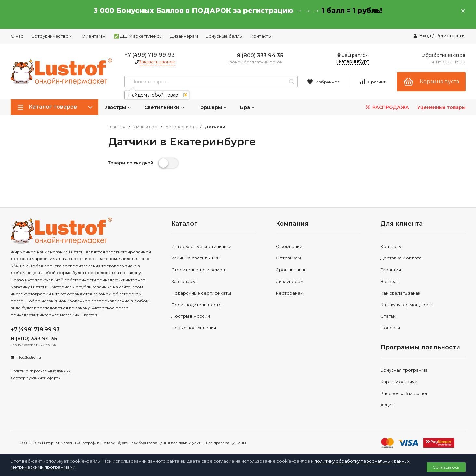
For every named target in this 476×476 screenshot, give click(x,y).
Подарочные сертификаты (201, 293)
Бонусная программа (404, 370)
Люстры (118, 107)
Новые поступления (194, 328)
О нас (17, 36)
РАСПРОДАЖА (387, 107)
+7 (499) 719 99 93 (35, 330)
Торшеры (212, 107)
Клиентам (93, 36)
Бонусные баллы (224, 36)
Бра (248, 107)
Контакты (261, 36)
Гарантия (391, 270)
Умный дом (145, 127)
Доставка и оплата (401, 258)
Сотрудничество (52, 36)
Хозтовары (183, 281)
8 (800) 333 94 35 (260, 55)
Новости (390, 328)
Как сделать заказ (400, 293)
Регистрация (450, 36)
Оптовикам (288, 258)
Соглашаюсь (446, 467)
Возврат (390, 281)
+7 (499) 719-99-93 (150, 55)
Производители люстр (196, 305)
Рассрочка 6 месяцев (405, 393)
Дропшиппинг (291, 270)
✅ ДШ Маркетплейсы (138, 36)
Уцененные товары (441, 107)
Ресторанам (290, 293)
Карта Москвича (399, 382)
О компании (289, 246)
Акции (387, 405)
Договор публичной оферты (36, 378)
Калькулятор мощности (407, 305)
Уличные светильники (195, 258)
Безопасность (181, 127)
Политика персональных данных (41, 371)
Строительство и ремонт (199, 270)
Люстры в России (191, 316)
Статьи (388, 316)
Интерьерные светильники (201, 246)
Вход (425, 36)
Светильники (164, 107)
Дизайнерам (184, 36)
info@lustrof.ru (28, 357)
